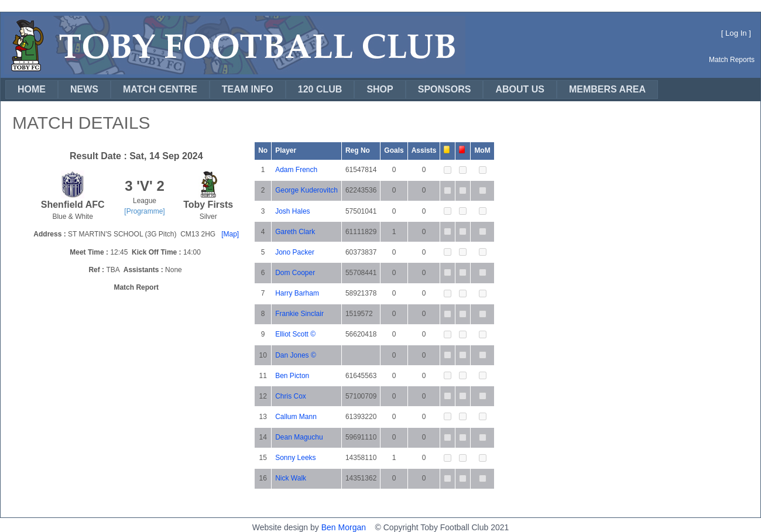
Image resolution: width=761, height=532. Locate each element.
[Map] (230, 234)
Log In (736, 33)
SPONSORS (445, 89)
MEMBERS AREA (607, 89)
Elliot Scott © (295, 334)
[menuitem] (32, 90)
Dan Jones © (296, 355)
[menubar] (332, 90)
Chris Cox (291, 396)
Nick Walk (291, 478)
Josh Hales (292, 211)
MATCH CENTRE (160, 89)
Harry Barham (297, 293)
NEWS (84, 89)
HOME (32, 89)
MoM (482, 150)
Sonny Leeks (295, 458)
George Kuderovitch (306, 190)
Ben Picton (292, 376)
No (263, 150)
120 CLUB (320, 89)
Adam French (296, 170)
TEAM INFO (248, 89)
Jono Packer (295, 252)
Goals (394, 150)
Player (286, 150)
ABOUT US (520, 89)
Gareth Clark (295, 232)
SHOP (380, 89)
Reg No (358, 150)
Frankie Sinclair (299, 314)
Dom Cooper (295, 273)
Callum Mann (296, 417)
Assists (424, 150)
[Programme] (144, 211)
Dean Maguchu (299, 437)
